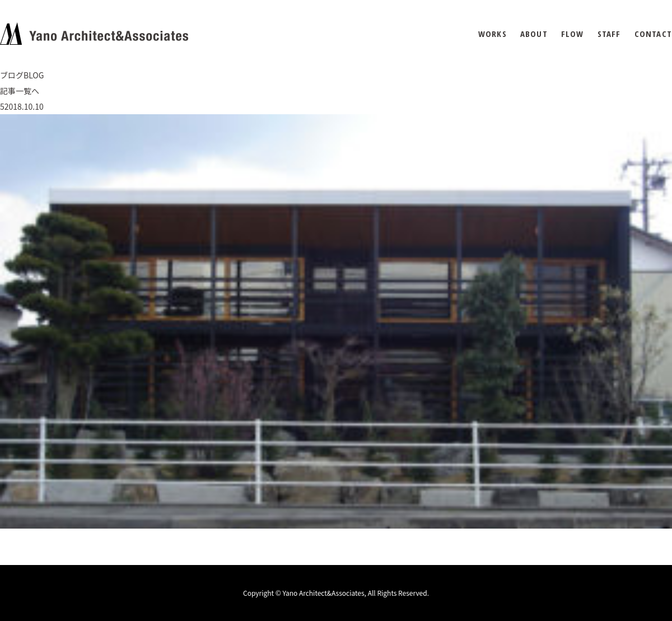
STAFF (609, 34)
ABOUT (534, 34)
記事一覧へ (20, 91)
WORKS (493, 34)
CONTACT (653, 34)
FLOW (573, 34)
